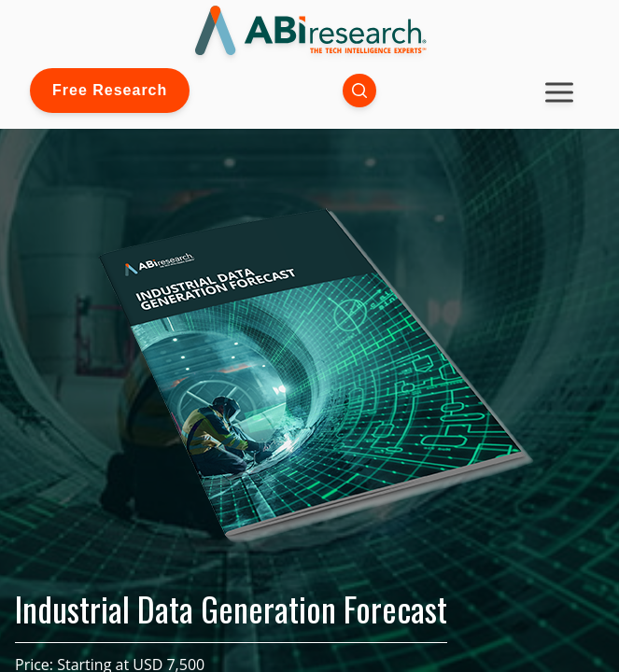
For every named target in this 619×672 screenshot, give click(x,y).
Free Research (110, 90)
